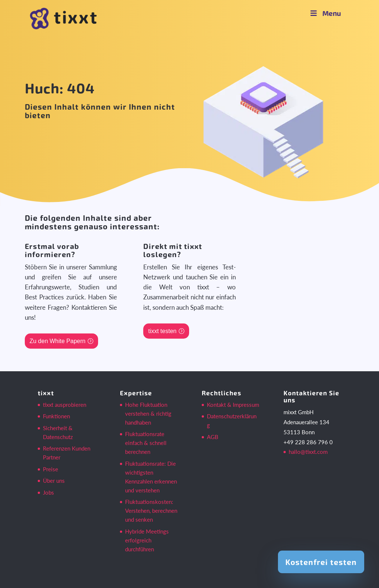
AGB (213, 437)
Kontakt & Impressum (233, 405)
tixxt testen (162, 331)
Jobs (48, 492)
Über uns (54, 481)
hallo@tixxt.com (308, 452)
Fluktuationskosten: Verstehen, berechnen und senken (151, 511)
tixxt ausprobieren (65, 405)
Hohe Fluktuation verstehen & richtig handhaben (148, 413)
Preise (51, 469)
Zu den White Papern (58, 341)
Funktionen (56, 416)
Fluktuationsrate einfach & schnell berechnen (146, 443)
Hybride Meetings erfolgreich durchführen (147, 540)
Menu (325, 13)
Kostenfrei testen (321, 562)
